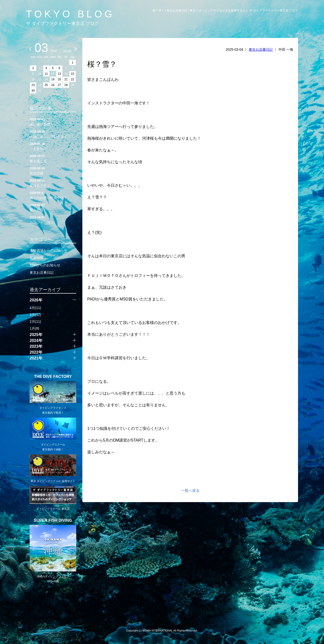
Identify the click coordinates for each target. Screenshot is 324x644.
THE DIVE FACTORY (53, 377)
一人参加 (53, 146)
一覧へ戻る (190, 490)
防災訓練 (53, 171)
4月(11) (35, 308)
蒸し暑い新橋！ (53, 122)
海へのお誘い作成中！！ (53, 195)
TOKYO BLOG (70, 14)
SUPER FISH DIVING (53, 520)
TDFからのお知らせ (45, 265)
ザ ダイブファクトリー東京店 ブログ (62, 24)
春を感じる (53, 158)
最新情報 (37, 258)
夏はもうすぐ (53, 183)
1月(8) (34, 328)
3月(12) (35, 315)
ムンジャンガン (53, 220)
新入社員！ (53, 207)
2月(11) (35, 322)
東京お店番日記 (261, 50)
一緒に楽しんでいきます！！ (53, 134)
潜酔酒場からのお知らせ (49, 250)
